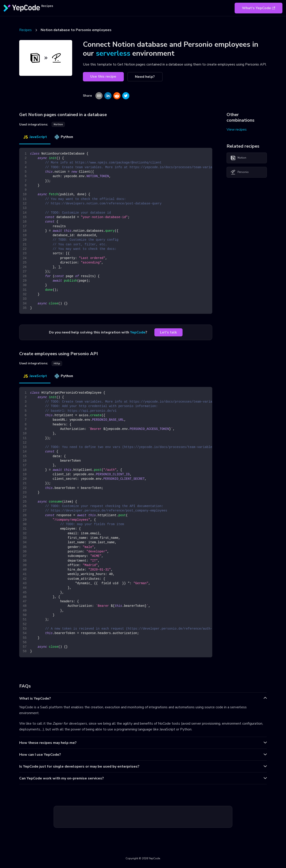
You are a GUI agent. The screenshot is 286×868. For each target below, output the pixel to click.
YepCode (138, 332)
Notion (238, 158)
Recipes (25, 30)
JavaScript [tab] (35, 137)
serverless (113, 53)
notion (58, 124)
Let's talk (168, 332)
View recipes (237, 129)
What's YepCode (259, 8)
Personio (240, 172)
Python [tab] (64, 137)
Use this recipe (103, 76)
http (57, 363)
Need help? (145, 77)
